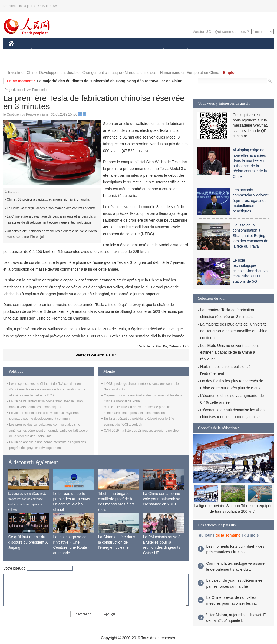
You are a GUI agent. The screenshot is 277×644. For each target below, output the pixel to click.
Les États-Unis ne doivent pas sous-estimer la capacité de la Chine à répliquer (230, 352)
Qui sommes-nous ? (232, 32)
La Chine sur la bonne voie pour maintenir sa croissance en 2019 (162, 499)
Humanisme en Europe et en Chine (189, 73)
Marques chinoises (141, 73)
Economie (39, 90)
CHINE (18, 51)
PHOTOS (20, 62)
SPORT (207, 51)
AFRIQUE (89, 51)
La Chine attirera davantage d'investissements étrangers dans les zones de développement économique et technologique (51, 219)
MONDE (66, 51)
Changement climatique (102, 73)
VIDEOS (42, 62)
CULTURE (137, 51)
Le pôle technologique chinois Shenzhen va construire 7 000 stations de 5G (250, 271)
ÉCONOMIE (41, 51)
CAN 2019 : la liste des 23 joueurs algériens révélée (141, 431)
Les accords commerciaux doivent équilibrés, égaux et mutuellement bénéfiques (250, 201)
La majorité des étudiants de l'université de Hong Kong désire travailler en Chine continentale (234, 331)
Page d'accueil (15, 90)
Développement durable (59, 73)
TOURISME (230, 51)
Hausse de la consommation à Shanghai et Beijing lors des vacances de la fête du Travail (250, 236)
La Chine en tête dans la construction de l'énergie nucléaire (117, 542)
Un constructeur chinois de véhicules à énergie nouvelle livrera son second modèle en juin (52, 234)
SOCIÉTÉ (161, 51)
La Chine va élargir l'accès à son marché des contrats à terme (51, 208)
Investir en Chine (22, 73)
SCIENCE (113, 51)
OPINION (255, 51)
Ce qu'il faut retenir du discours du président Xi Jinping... (29, 542)
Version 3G (202, 32)
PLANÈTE (185, 51)
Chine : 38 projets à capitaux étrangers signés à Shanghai (48, 199)
